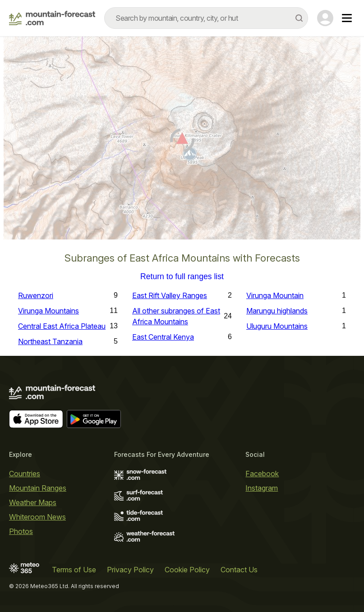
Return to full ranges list (182, 277)
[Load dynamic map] (182, 142)
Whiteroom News (37, 517)
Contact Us (239, 570)
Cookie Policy (187, 570)
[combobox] (206, 18)
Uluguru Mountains (277, 326)
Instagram (262, 488)
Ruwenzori (36, 295)
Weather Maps (33, 502)
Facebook (262, 474)
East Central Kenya (163, 337)
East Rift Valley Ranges (170, 295)
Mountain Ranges (38, 488)
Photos (21, 531)
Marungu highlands (277, 311)
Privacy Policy (130, 570)
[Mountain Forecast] (52, 18)
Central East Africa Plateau (62, 326)
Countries (25, 474)
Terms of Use (74, 570)
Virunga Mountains (48, 311)
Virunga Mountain (275, 295)
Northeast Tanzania (50, 341)
